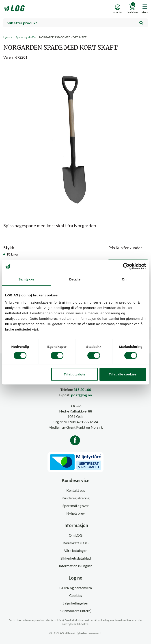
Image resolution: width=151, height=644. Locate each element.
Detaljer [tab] (75, 279)
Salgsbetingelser (75, 603)
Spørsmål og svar (76, 506)
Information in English (76, 566)
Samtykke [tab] (26, 279)
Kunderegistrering (76, 498)
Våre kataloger (75, 550)
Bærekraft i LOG (76, 543)
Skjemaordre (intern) (76, 611)
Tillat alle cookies (123, 374)
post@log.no (82, 395)
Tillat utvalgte (74, 374)
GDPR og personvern (76, 588)
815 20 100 (82, 389)
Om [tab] (125, 279)
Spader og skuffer (26, 37)
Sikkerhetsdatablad (76, 558)
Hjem (7, 37)
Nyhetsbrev (75, 513)
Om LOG (76, 535)
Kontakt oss (76, 490)
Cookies (76, 595)
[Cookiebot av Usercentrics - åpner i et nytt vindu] (126, 266)
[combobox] (75, 23)
